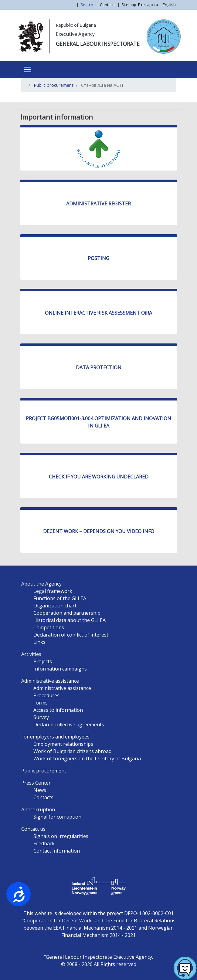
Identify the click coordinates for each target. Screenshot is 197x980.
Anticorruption (38, 809)
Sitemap (129, 5)
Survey (41, 717)
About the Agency (41, 584)
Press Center (36, 783)
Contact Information (57, 851)
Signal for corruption (57, 817)
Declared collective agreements (69, 725)
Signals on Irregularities (61, 836)
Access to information (58, 710)
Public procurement (54, 85)
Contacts (108, 5)
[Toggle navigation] (28, 69)
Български (148, 5)
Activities (31, 654)
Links (39, 642)
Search (87, 5)
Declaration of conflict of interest (71, 635)
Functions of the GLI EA (60, 598)
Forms (41, 703)
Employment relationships (63, 744)
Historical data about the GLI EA (70, 620)
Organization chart (55, 606)
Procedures (46, 695)
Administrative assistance (50, 681)
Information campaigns (60, 669)
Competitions (49, 627)
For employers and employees (55, 737)
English (169, 5)
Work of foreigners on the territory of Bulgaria (87, 759)
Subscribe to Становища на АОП (28, 99)
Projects (43, 661)
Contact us (33, 829)
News (40, 790)
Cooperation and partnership (67, 613)
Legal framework (53, 591)
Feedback (44, 843)
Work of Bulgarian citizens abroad (72, 751)
